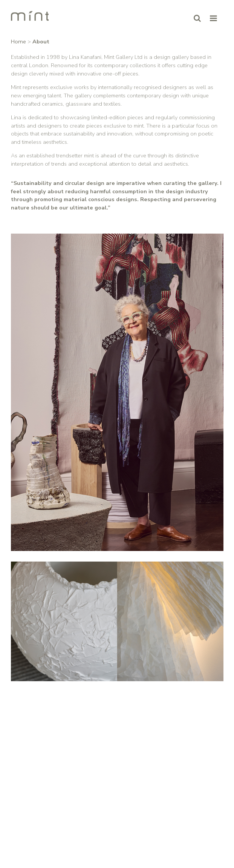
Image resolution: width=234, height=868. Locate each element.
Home (18, 42)
